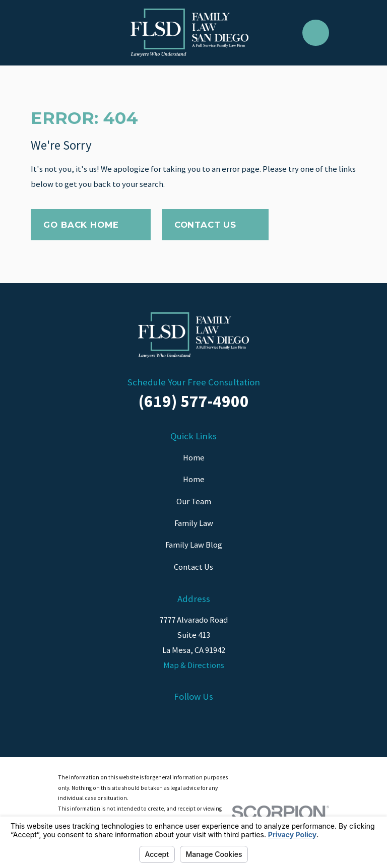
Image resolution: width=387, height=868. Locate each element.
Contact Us (215, 225)
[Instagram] (193, 719)
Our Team (194, 502)
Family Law (194, 523)
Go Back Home (90, 225)
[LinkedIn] (166, 719)
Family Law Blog (194, 545)
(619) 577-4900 (194, 401)
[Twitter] (221, 719)
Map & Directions (194, 665)
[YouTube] (249, 719)
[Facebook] (138, 719)
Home (194, 458)
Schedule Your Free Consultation (194, 382)
